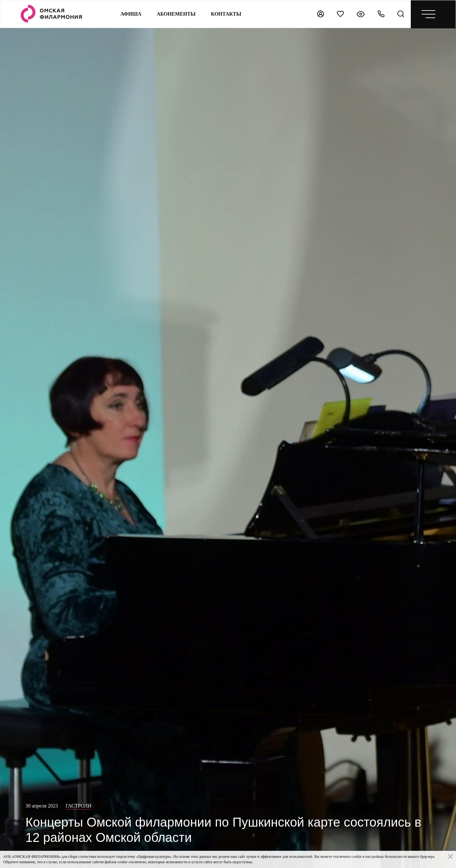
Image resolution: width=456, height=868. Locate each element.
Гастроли (78, 806)
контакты (226, 14)
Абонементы (176, 14)
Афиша (131, 14)
